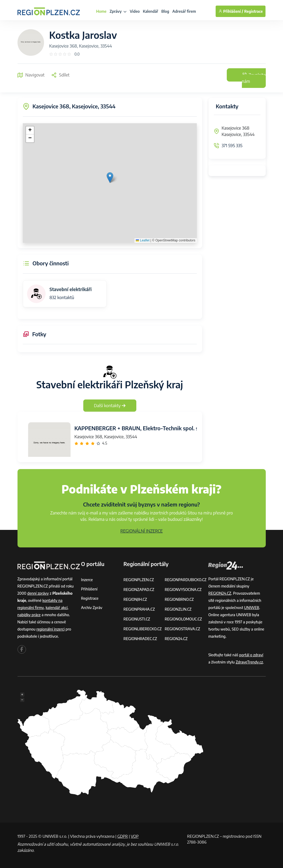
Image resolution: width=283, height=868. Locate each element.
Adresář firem (184, 11)
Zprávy (118, 11)
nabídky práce (29, 615)
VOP (135, 836)
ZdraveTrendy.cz (249, 662)
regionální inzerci (50, 629)
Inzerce (87, 580)
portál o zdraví (251, 655)
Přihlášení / (231, 11)
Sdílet (60, 75)
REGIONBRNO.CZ (179, 599)
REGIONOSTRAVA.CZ (182, 629)
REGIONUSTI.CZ (137, 619)
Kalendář (151, 11)
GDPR (123, 836)
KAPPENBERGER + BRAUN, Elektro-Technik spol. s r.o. (141, 428)
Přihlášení (89, 589)
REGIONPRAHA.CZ (139, 609)
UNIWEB (252, 608)
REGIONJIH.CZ (135, 599)
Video (135, 11)
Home (101, 11)
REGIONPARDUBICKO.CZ (186, 580)
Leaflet (143, 240)
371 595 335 (232, 146)
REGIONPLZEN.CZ (139, 580)
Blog (165, 11)
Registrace (254, 11)
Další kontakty (110, 406)
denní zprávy (38, 593)
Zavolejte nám (254, 78)
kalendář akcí (57, 608)
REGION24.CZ (176, 639)
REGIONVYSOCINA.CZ (183, 590)
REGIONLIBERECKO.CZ (142, 629)
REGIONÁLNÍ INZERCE (142, 531)
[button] (110, 178)
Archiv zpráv (92, 608)
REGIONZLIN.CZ (178, 609)
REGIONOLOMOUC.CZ (183, 619)
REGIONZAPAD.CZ (139, 590)
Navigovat (31, 75)
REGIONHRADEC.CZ (140, 639)
